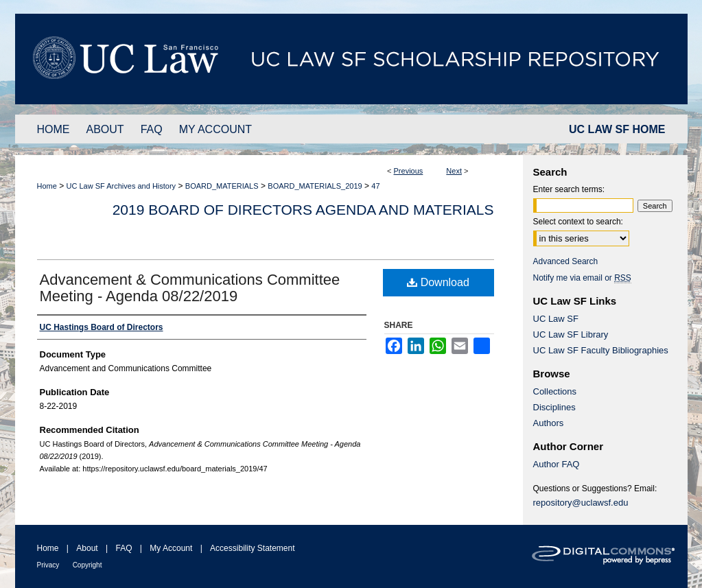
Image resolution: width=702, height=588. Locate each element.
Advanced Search (566, 261)
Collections (555, 391)
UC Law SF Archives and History (121, 186)
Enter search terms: (569, 189)
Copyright (87, 565)
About (87, 548)
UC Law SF (556, 319)
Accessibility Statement (252, 548)
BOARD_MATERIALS (222, 186)
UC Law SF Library (571, 334)
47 (375, 186)
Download (438, 282)
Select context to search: (578, 222)
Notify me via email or (582, 278)
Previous (409, 171)
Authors (549, 423)
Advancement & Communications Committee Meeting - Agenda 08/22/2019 (190, 288)
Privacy (48, 565)
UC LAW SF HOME (617, 129)
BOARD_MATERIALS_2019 (315, 186)
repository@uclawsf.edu (581, 503)
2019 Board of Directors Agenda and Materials (303, 210)
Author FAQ (557, 464)
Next (454, 171)
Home (47, 186)
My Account (171, 548)
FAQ (124, 548)
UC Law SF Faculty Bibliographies (601, 350)
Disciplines (554, 407)
